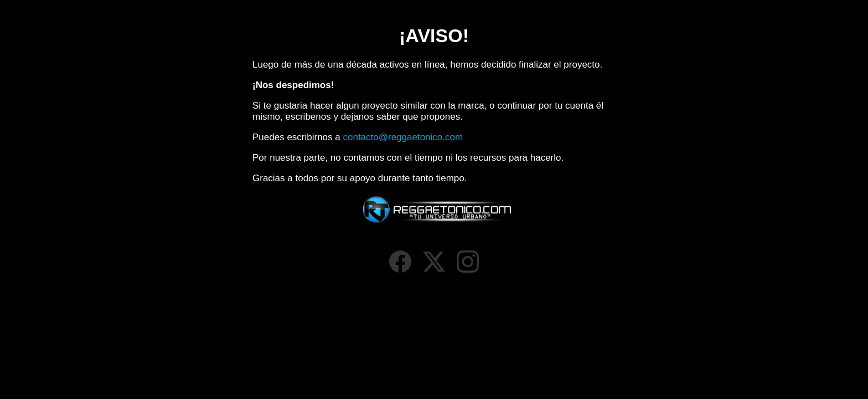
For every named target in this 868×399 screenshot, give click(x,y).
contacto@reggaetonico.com (403, 137)
